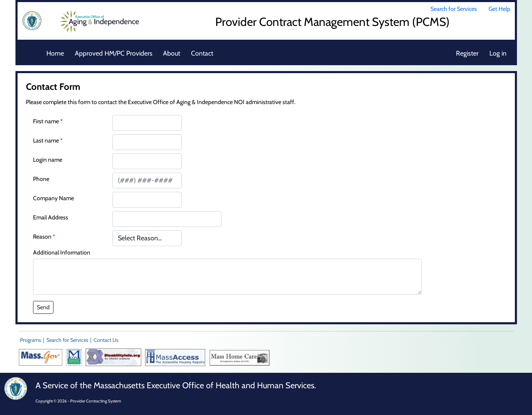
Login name (48, 160)
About (172, 53)
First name (46, 121)
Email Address (51, 217)
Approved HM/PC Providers (114, 53)
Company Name (53, 198)
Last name (46, 140)
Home (55, 53)
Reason (42, 237)
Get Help (499, 9)
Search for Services (454, 9)
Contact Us (106, 340)
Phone (41, 179)
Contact (202, 53)
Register (467, 53)
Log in (498, 53)
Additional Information (62, 252)
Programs (31, 340)
